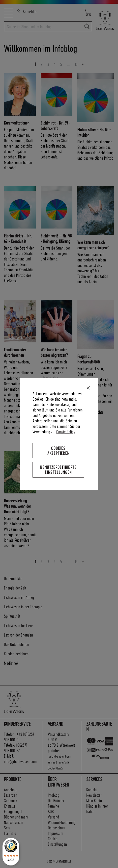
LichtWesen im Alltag (19, 597)
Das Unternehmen (16, 644)
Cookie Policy (66, 431)
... (68, 64)
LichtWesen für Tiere (18, 625)
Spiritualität (12, 616)
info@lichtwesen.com (20, 761)
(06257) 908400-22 (16, 748)
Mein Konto (94, 800)
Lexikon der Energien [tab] (18, 635)
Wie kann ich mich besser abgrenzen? (54, 352)
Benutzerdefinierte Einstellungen (58, 470)
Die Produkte (13, 578)
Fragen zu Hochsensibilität (89, 359)
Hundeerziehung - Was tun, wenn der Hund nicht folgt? (17, 506)
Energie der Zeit (15, 588)
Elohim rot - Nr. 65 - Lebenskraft (56, 125)
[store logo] (103, 20)
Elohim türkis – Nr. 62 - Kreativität (18, 238)
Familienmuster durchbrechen (15, 352)
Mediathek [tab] (11, 663)
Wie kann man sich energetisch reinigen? (93, 245)
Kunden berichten (16, 653)
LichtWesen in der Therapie (23, 606)
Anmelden (27, 11)
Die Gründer (56, 800)
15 (76, 64)
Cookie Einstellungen (57, 841)
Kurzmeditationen (17, 123)
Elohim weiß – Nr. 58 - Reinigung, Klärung (56, 238)
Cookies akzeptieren (59, 450)
